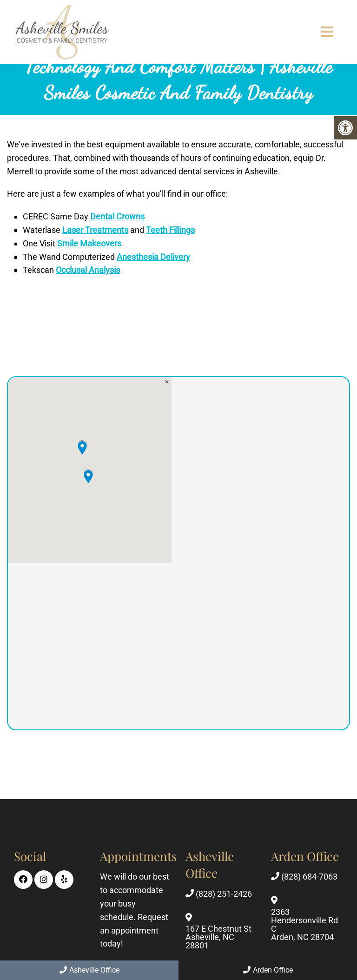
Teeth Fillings (170, 230)
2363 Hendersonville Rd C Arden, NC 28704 (304, 925)
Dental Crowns (117, 216)
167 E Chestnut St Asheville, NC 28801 (218, 937)
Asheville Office (89, 970)
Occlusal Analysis (88, 270)
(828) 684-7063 (309, 877)
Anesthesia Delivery (153, 257)
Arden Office (268, 970)
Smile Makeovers (89, 243)
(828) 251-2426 (224, 894)
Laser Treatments (95, 230)
